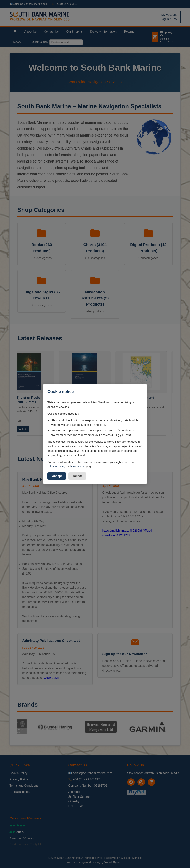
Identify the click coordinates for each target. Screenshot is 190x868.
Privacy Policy (56, 466)
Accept (57, 476)
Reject (77, 476)
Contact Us (78, 466)
